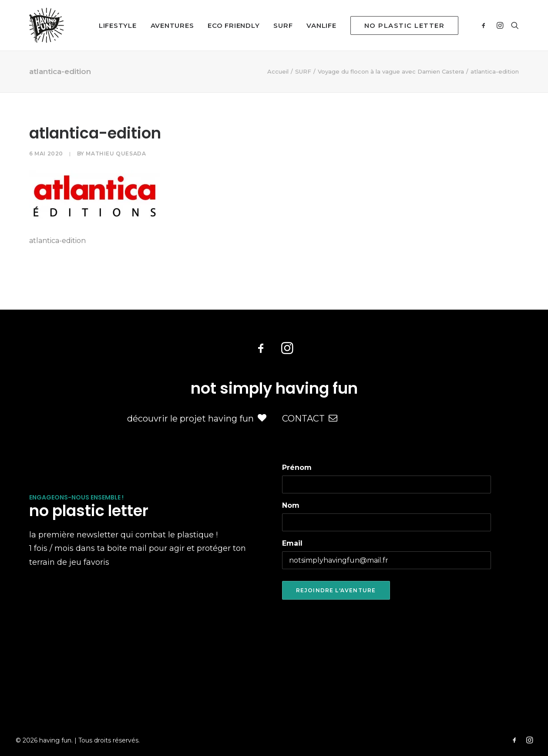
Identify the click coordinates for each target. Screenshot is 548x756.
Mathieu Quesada (116, 154)
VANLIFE (321, 25)
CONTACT (310, 418)
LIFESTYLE (118, 25)
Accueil (278, 71)
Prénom (297, 467)
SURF (283, 25)
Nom (291, 505)
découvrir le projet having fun (197, 418)
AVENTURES (172, 25)
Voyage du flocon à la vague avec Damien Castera (391, 71)
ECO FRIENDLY (234, 25)
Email (292, 543)
